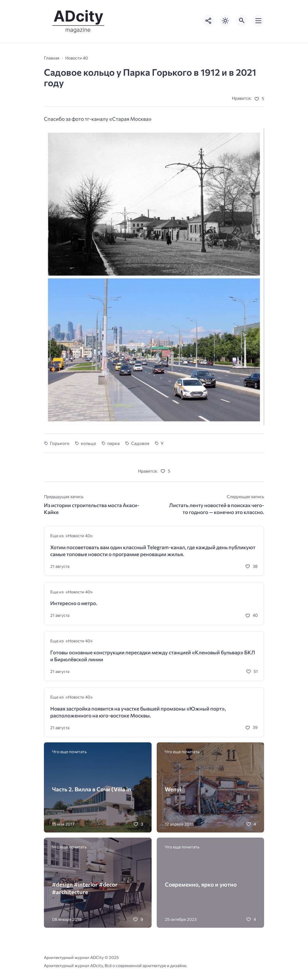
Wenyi (173, 789)
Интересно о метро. (74, 603)
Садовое (140, 443)
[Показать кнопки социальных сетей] (209, 21)
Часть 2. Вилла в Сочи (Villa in (92, 789)
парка (114, 443)
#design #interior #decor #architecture (85, 888)
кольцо (89, 443)
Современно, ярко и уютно (201, 884)
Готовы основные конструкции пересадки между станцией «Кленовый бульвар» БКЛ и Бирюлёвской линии (153, 656)
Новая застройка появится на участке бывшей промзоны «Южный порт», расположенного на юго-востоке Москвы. (138, 712)
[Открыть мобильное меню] (258, 21)
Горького (60, 443)
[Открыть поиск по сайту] (242, 21)
